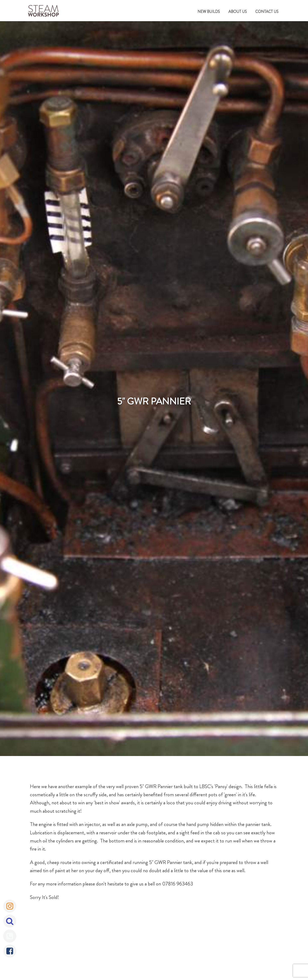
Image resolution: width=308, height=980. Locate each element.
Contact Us (267, 12)
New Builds (209, 12)
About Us (238, 12)
